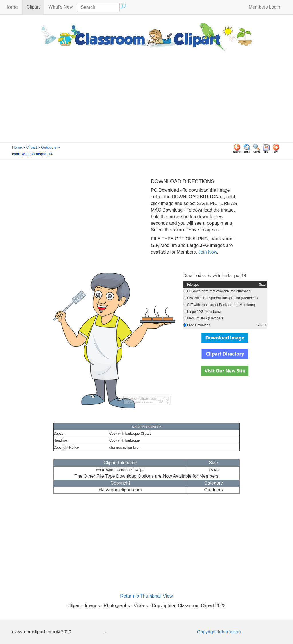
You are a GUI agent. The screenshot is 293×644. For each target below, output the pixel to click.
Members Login (264, 7)
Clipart (35, 7)
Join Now (207, 252)
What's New (61, 7)
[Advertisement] (146, 99)
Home (11, 7)
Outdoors (49, 147)
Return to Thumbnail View (146, 596)
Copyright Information (219, 632)
